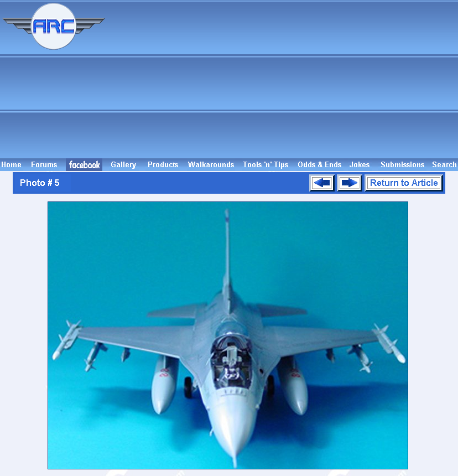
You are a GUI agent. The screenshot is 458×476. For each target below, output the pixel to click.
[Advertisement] (283, 79)
